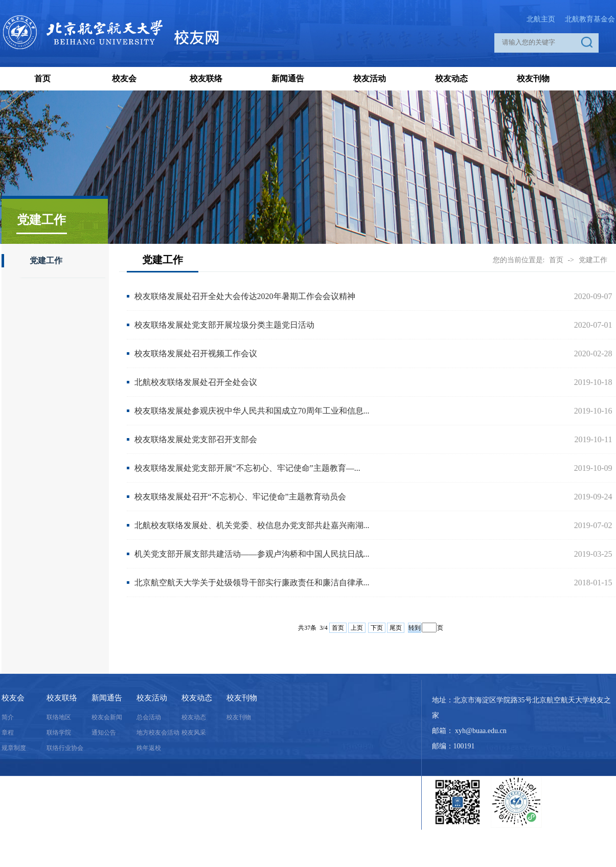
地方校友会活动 (158, 733)
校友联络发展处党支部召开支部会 (196, 439)
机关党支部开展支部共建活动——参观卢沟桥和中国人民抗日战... (252, 554)
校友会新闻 (107, 717)
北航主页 (541, 19)
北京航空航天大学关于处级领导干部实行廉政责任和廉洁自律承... (252, 583)
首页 (42, 78)
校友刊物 (533, 78)
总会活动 (149, 717)
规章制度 (14, 748)
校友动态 (451, 78)
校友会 (124, 78)
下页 (377, 628)
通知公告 (104, 733)
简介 (8, 717)
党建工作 (46, 260)
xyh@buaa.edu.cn (481, 731)
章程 (8, 733)
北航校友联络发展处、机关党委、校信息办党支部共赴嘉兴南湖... (252, 525)
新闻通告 (288, 78)
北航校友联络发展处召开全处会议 (196, 382)
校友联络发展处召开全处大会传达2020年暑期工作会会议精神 (245, 296)
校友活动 (370, 78)
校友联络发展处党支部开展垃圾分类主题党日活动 (224, 325)
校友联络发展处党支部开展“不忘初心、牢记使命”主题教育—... (247, 468)
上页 (357, 628)
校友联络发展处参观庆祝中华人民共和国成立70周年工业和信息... (252, 411)
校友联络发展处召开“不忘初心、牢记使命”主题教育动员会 (240, 497)
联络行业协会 (65, 748)
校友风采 (194, 733)
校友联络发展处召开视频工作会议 (196, 353)
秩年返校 (149, 748)
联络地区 (59, 717)
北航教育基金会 (590, 19)
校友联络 (206, 78)
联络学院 (59, 733)
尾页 (396, 628)
